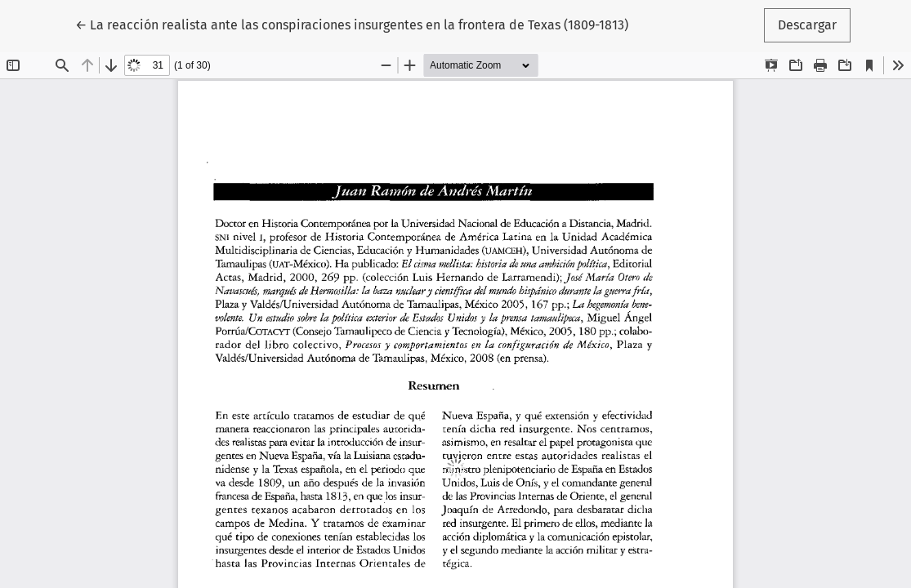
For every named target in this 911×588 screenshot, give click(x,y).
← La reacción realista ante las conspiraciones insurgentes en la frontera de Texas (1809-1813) (352, 24)
